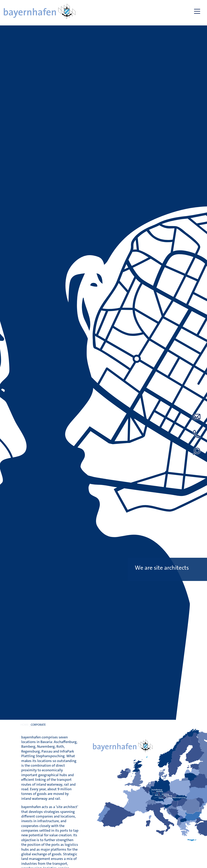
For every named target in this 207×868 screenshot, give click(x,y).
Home (24, 725)
